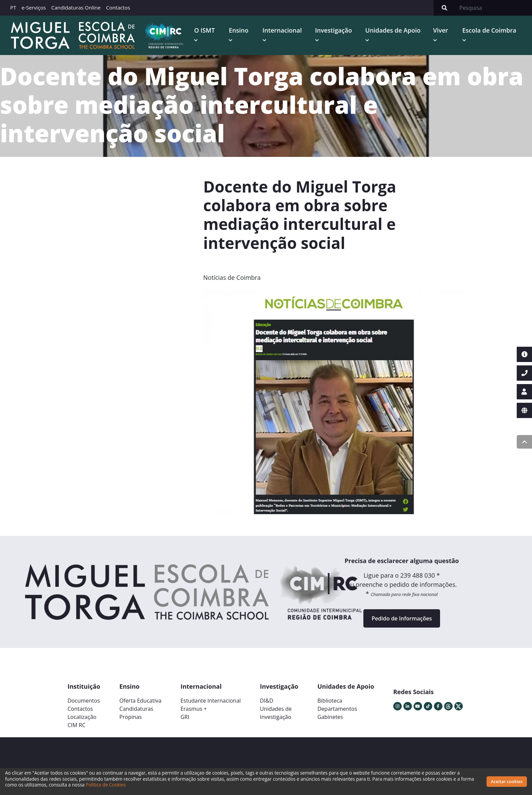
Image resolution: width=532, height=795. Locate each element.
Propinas (131, 717)
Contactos (118, 7)
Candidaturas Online (76, 7)
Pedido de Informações (402, 618)
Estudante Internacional (211, 701)
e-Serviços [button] (34, 7)
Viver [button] (441, 30)
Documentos (84, 701)
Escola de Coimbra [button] (489, 30)
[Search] (494, 8)
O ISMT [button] (204, 30)
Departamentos (337, 709)
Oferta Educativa (140, 701)
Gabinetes (330, 717)
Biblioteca (330, 701)
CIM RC (77, 725)
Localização (82, 717)
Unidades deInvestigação (276, 713)
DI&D (267, 701)
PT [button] (13, 7)
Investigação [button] (334, 30)
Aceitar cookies (507, 781)
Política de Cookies (106, 785)
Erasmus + (194, 709)
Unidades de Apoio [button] (393, 30)
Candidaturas (136, 709)
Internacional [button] (282, 30)
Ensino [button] (239, 30)
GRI (185, 717)
